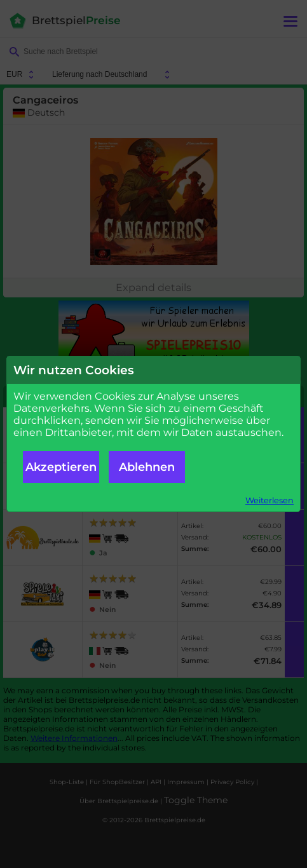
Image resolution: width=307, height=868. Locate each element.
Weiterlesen (269, 500)
